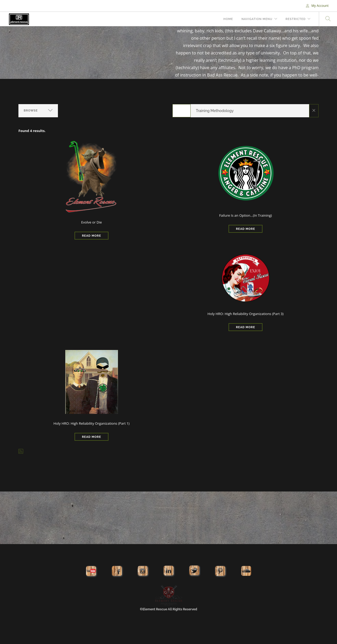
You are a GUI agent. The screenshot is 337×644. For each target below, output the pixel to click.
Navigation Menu (257, 19)
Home (228, 19)
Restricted (296, 19)
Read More (91, 236)
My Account (317, 6)
